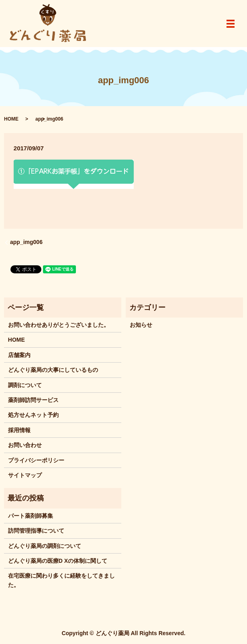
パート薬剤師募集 (31, 516)
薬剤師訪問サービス (33, 400)
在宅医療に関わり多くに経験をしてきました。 (61, 580)
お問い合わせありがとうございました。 (59, 325)
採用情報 (19, 430)
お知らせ (141, 325)
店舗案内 (19, 355)
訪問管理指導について (36, 531)
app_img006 (26, 242)
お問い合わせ (25, 445)
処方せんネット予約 (33, 415)
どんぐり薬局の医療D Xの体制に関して (58, 561)
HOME (11, 119)
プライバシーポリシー (36, 460)
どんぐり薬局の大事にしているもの (53, 370)
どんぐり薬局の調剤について (45, 546)
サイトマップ (25, 475)
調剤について (25, 385)
